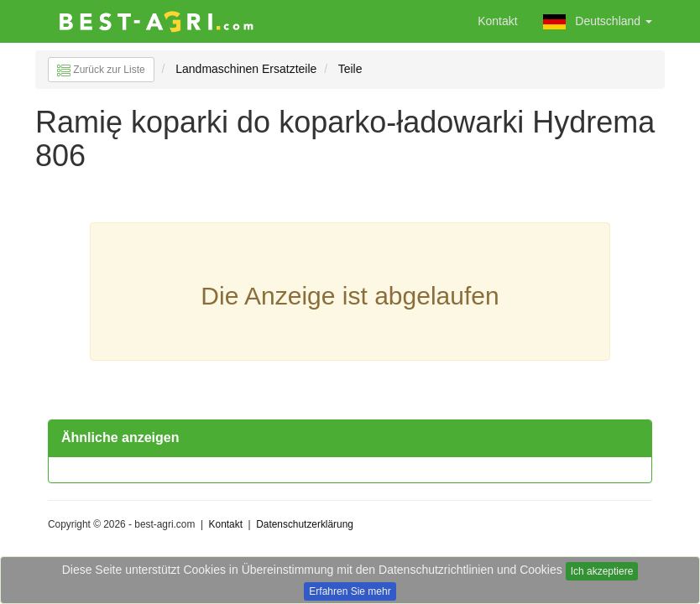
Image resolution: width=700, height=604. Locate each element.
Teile (350, 69)
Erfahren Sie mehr (350, 591)
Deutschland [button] (598, 22)
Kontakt (497, 21)
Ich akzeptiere (602, 571)
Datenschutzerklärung (305, 524)
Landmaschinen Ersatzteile (246, 69)
